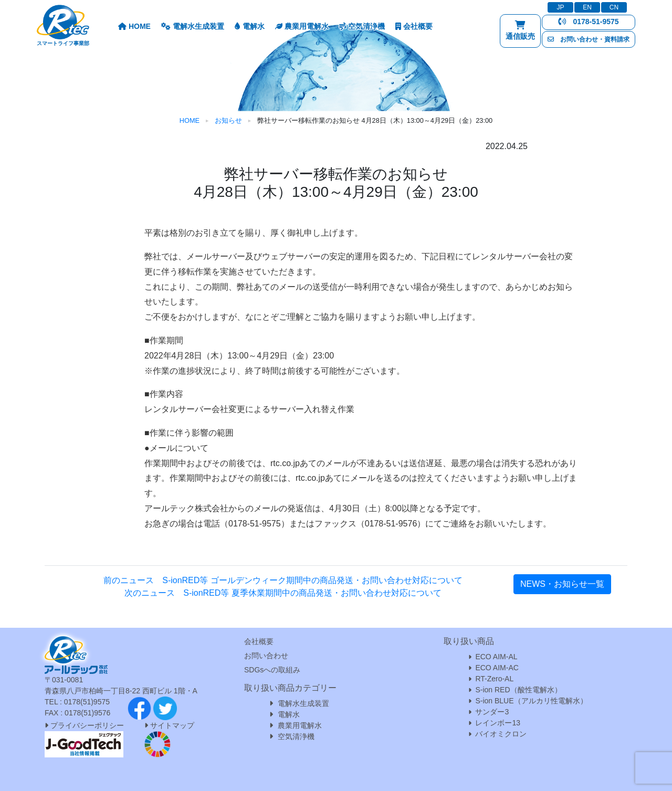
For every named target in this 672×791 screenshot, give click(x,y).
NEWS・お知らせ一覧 (562, 584)
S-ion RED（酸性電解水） (518, 690)
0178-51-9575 (588, 22)
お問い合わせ (266, 656)
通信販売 (520, 33)
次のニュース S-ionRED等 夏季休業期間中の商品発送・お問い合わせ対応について (283, 593)
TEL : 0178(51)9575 (77, 702)
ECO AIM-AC (497, 668)
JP (560, 7)
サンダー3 (492, 712)
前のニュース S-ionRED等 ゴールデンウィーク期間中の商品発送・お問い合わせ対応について (283, 580)
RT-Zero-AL (494, 679)
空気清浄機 (362, 26)
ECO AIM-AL (496, 657)
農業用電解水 (302, 26)
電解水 (250, 26)
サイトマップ (172, 725)
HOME (134, 26)
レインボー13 (498, 723)
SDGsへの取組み (272, 670)
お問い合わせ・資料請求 (589, 39)
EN (587, 7)
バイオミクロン (501, 734)
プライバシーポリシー (84, 725)
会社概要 (414, 26)
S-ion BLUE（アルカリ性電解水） (531, 701)
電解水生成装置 (193, 26)
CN (614, 7)
